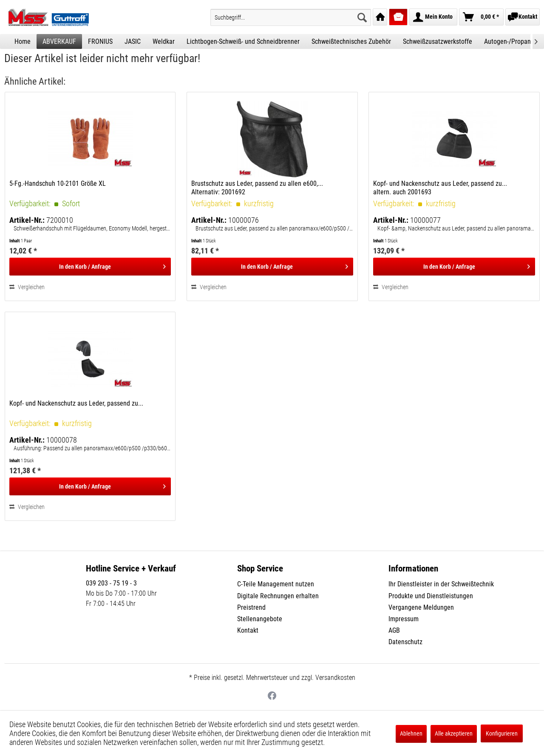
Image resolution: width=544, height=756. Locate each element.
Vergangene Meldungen (421, 607)
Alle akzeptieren (454, 733)
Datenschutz (405, 642)
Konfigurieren (502, 733)
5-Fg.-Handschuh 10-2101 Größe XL (58, 183)
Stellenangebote (260, 619)
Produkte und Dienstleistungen (431, 596)
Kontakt (248, 630)
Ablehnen (411, 733)
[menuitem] (291, 17)
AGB (394, 630)
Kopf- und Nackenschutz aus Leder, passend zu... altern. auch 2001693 (440, 188)
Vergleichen (27, 287)
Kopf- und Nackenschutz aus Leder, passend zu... (76, 403)
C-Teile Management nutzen (276, 584)
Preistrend (251, 607)
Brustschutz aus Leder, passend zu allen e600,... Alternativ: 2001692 (257, 188)
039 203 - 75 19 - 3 (111, 583)
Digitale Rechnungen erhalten (278, 596)
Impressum (404, 619)
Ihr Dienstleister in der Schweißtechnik (441, 584)
